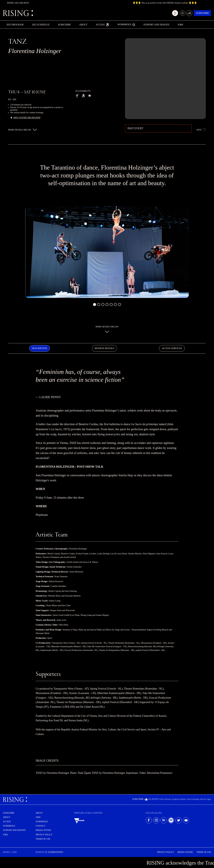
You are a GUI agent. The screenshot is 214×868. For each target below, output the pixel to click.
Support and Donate (156, 25)
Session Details (104, 348)
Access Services (172, 348)
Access (102, 25)
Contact (40, 826)
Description (40, 348)
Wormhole (126, 25)
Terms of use (43, 839)
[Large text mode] (184, 13)
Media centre (43, 831)
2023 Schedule (41, 25)
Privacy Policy (44, 835)
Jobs (180, 25)
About (83, 25)
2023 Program (15, 25)
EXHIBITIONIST (56, 853)
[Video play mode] (169, 13)
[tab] (40, 348)
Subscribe (200, 13)
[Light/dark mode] (177, 13)
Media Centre (185, 853)
